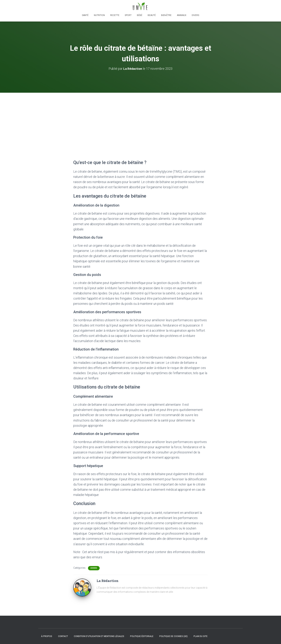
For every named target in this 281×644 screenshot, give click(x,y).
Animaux (182, 15)
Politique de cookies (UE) (173, 636)
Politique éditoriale (142, 636)
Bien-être (166, 15)
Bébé (140, 15)
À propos (47, 636)
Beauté (152, 15)
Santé (85, 15)
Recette (115, 15)
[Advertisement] (140, 120)
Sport (128, 15)
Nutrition (99, 15)
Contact (63, 636)
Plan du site (201, 636)
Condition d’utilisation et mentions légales (99, 636)
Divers (195, 15)
